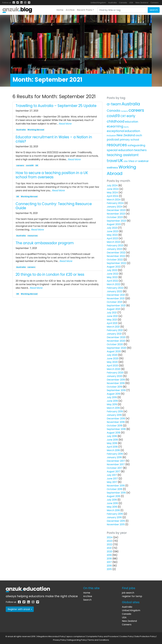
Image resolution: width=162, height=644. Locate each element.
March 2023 (114, 242)
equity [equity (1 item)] (126, 127)
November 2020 (116, 341)
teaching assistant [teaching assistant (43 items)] (123, 155)
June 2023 (113, 231)
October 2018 (115, 426)
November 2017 (116, 464)
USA (131, 3)
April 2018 (112, 447)
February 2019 (115, 411)
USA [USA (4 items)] (126, 161)
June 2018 (112, 440)
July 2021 (112, 313)
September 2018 (116, 429)
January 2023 (115, 249)
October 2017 (115, 468)
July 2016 (112, 500)
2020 (110, 552)
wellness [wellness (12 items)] (112, 168)
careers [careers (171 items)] (136, 110)
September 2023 (116, 221)
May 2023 (112, 235)
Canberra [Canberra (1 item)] (124, 111)
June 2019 (112, 401)
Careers (154, 3)
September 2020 (117, 348)
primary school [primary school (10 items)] (129, 140)
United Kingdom (98, 3)
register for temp (132, 596)
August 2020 (114, 351)
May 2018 (112, 443)
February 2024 (115, 203)
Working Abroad (36, 130)
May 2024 (112, 193)
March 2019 (113, 408)
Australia (112, 3)
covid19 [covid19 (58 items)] (113, 116)
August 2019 (113, 394)
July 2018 (112, 436)
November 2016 (116, 486)
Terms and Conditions (98, 640)
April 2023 (112, 238)
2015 (109, 569)
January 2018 (114, 457)
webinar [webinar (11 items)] (143, 161)
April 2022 (112, 281)
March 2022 (114, 284)
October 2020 (115, 344)
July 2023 (112, 228)
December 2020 (116, 337)
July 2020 (112, 355)
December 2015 (116, 521)
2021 (109, 548)
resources (33, 236)
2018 (109, 559)
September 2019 (116, 390)
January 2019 (114, 415)
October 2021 (115, 302)
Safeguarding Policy (77, 640)
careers (20, 165)
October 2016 (115, 489)
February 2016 (115, 514)
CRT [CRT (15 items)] (123, 116)
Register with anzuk (20, 609)
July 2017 (112, 475)
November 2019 (116, 383)
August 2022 (114, 267)
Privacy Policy (59, 640)
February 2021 (115, 330)
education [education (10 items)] (132, 122)
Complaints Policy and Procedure (102, 636)
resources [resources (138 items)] (117, 145)
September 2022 (116, 263)
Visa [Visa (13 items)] (131, 161)
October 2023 (115, 217)
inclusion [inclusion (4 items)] (111, 136)
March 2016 (113, 510)
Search (87, 600)
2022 (109, 544)
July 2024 (112, 185)
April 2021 (112, 323)
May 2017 (112, 482)
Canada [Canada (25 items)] (113, 111)
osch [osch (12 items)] (139, 135)
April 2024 (113, 196)
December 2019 (116, 380)
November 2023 (116, 214)
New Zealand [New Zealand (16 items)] (126, 135)
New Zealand (142, 3)
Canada (123, 3)
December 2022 (116, 253)
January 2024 (115, 207)
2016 (109, 566)
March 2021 (113, 327)
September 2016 (116, 493)
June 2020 (113, 358)
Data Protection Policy (145, 636)
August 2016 (114, 496)
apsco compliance (76, 636)
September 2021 (116, 306)
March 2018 (113, 450)
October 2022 (115, 260)
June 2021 (112, 316)
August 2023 (114, 224)
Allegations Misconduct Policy (51, 636)
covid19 (30, 165)
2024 (110, 537)
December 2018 (116, 419)
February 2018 (115, 454)
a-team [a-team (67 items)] (114, 104)
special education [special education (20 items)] (120, 150)
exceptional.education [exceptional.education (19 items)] (123, 131)
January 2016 (114, 517)
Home (60, 10)
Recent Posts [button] (85, 10)
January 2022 (115, 291)
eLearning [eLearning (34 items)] (115, 126)
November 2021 (116, 298)
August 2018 (114, 433)
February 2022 (115, 288)
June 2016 (112, 503)
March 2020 (114, 369)
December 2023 (116, 210)
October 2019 (115, 387)
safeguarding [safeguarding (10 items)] (136, 145)
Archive (70, 10)
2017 (109, 562)
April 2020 (113, 366)
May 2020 (112, 362)
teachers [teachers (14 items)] (140, 150)
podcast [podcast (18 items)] (113, 139)
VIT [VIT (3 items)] (136, 161)
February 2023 (115, 245)
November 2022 (116, 256)
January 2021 (114, 334)
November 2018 (116, 422)
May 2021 (112, 320)
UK (37, 165)
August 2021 (113, 309)
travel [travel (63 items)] (112, 161)
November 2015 (116, 524)
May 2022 (112, 277)
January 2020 (115, 376)
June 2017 (112, 479)
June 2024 (113, 189)
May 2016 (112, 507)
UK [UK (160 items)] (120, 161)
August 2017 (114, 471)
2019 (109, 555)
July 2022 (112, 270)
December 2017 (116, 461)
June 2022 (113, 274)
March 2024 (114, 200)
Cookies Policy (127, 636)
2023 (109, 541)
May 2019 (112, 404)
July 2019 (112, 397)
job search (128, 593)
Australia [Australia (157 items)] (131, 104)
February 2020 (115, 373)
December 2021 (116, 295)
